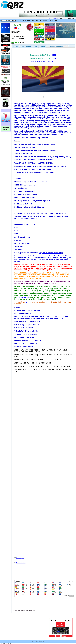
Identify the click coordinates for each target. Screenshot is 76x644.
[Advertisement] (30, 628)
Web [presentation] (35, 46)
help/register (55, 18)
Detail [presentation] (22, 46)
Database (20, 21)
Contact (51, 21)
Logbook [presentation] (29, 46)
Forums (29, 21)
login (49, 18)
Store (34, 21)
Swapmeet (39, 21)
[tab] (16, 46)
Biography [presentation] (16, 46)
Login (55, 21)
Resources (45, 21)
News (25, 21)
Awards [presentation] (42, 46)
